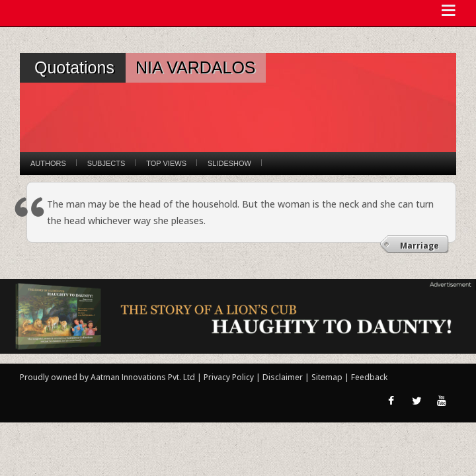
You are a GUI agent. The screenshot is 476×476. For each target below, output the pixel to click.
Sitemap (328, 377)
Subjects (106, 163)
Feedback (369, 377)
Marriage (419, 246)
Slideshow (229, 163)
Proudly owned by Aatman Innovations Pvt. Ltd (107, 377)
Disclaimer (283, 377)
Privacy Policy (230, 377)
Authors (48, 163)
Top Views (166, 163)
